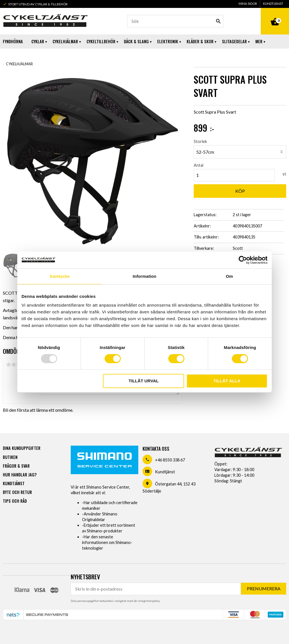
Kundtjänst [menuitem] (273, 4)
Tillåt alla (227, 381)
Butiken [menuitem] (10, 457)
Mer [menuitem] (259, 41)
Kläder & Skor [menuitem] (200, 41)
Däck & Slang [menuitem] (136, 41)
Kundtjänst (165, 472)
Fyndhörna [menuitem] (13, 41)
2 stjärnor (14, 365)
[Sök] (218, 21)
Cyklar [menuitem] (38, 41)
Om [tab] (229, 276)
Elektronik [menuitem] (168, 41)
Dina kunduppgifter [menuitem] (22, 448)
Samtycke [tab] (60, 276)
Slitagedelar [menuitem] (234, 41)
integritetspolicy (149, 601)
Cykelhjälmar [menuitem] (65, 41)
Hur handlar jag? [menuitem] (20, 475)
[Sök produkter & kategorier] (175, 21)
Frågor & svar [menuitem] (16, 466)
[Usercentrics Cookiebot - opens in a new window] (243, 260)
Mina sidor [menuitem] (248, 4)
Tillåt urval (144, 381)
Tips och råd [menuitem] (15, 501)
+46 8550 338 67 (170, 460)
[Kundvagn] (275, 15)
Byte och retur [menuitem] (17, 492)
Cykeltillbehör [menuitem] (101, 41)
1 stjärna (8, 365)
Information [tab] (144, 276)
